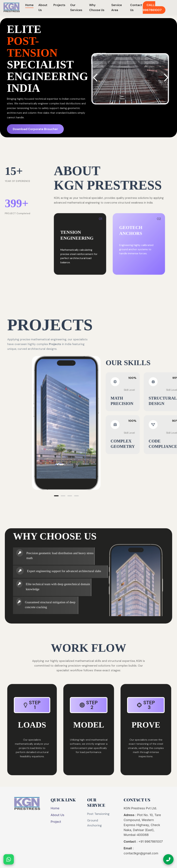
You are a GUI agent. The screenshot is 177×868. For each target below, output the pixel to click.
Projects (59, 5)
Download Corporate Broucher (37, 129)
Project (56, 822)
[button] (164, 79)
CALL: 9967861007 (152, 8)
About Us (57, 815)
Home (29, 5)
